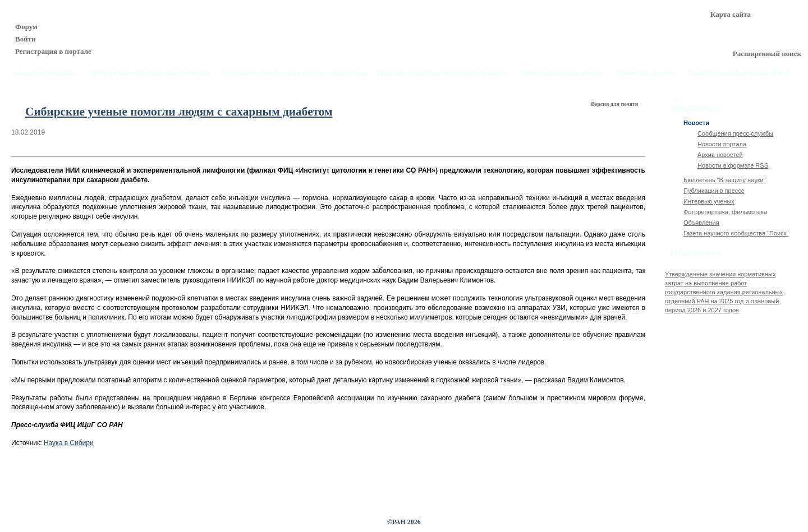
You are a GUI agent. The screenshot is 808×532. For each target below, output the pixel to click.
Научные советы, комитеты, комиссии (294, 73)
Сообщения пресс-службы (735, 133)
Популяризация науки (562, 73)
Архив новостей (720, 155)
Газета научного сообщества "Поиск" (736, 233)
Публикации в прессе (714, 191)
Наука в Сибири (69, 443)
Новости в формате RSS (733, 165)
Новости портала (722, 144)
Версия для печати (615, 104)
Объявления (701, 223)
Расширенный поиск (767, 54)
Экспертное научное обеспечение (149, 73)
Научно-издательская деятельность (443, 73)
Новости (696, 123)
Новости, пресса (646, 73)
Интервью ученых (709, 201)
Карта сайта (731, 14)
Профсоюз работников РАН (738, 73)
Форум (26, 27)
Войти (26, 39)
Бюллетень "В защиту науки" (725, 180)
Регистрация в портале (53, 51)
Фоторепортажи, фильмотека (725, 212)
